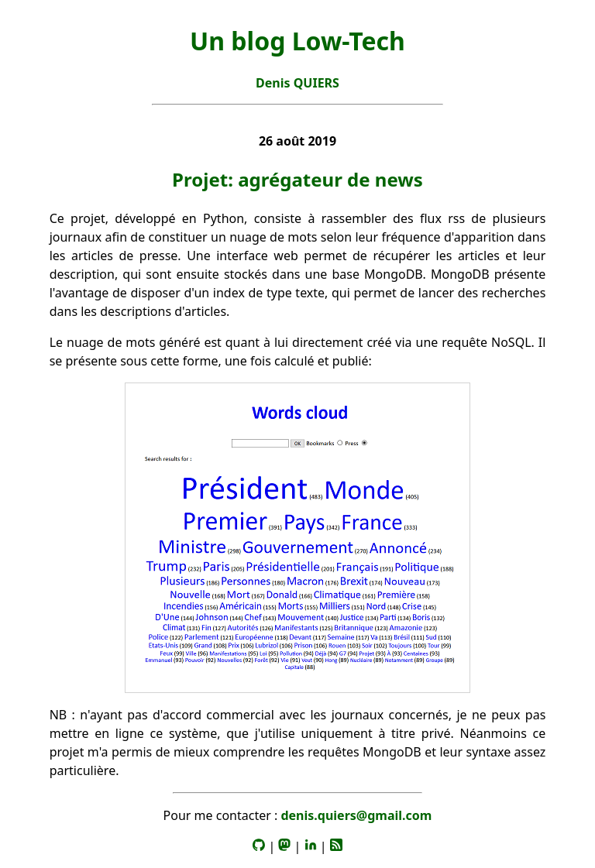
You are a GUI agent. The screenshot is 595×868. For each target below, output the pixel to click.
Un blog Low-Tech (297, 41)
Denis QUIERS (297, 83)
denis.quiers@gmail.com (356, 815)
